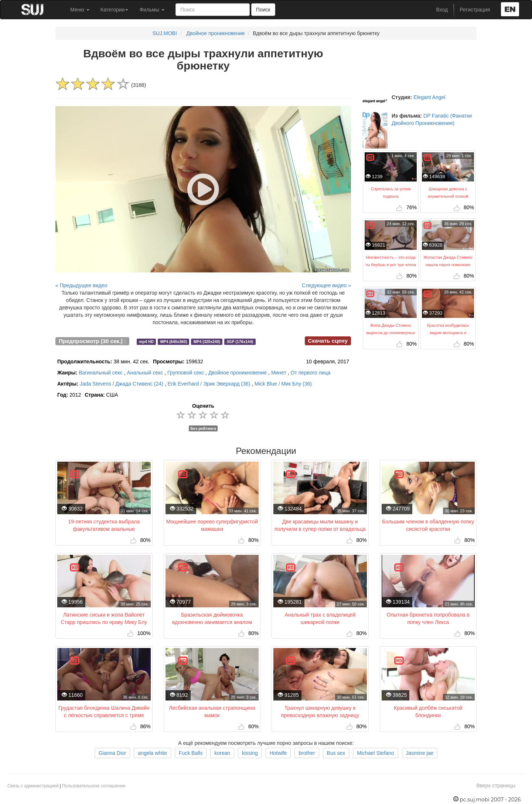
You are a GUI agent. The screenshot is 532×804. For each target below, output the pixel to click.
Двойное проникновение (215, 33)
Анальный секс (145, 373)
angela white (152, 753)
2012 (69, 395)
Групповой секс (186, 373)
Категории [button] (115, 10)
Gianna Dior (112, 753)
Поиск (263, 10)
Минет (279, 373)
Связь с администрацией (33, 786)
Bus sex (336, 753)
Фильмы (152, 10)
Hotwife (278, 753)
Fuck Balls (191, 753)
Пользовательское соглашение (94, 786)
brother (307, 753)
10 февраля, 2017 (328, 362)
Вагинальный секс (101, 373)
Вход (442, 10)
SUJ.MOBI (165, 33)
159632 (178, 362)
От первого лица (311, 373)
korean (222, 753)
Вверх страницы (496, 786)
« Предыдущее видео (81, 285)
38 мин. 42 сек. (103, 362)
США (101, 395)
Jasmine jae (420, 753)
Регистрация (475, 10)
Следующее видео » (326, 285)
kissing (250, 753)
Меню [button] (80, 10)
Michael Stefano (375, 753)
